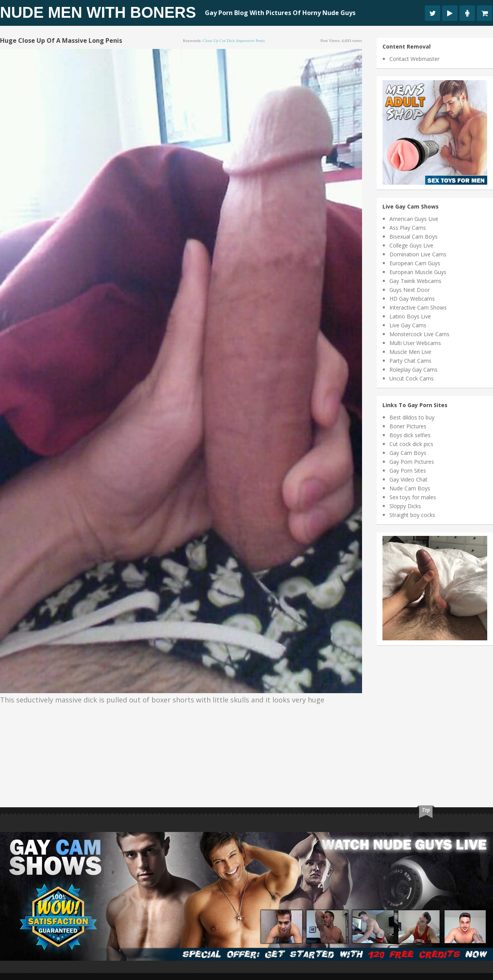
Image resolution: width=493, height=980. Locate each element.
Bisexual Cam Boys (413, 237)
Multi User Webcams (415, 343)
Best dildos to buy (412, 417)
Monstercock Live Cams (419, 334)
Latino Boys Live (410, 316)
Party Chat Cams (410, 361)
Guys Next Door (410, 290)
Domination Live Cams (418, 254)
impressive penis (251, 40)
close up (210, 40)
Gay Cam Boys (408, 453)
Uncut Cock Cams (412, 378)
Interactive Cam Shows (418, 307)
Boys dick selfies (410, 435)
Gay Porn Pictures (412, 462)
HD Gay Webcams (412, 299)
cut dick (227, 40)
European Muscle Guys (418, 272)
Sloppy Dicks (405, 506)
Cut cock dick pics (411, 444)
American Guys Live (414, 219)
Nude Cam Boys (410, 488)
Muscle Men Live (410, 352)
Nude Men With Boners (98, 12)
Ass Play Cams (408, 228)
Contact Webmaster (414, 59)
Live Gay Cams (408, 325)
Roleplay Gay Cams (413, 370)
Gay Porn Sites (408, 471)
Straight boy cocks (412, 515)
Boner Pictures (408, 426)
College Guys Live (411, 245)
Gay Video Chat (408, 479)
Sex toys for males (413, 497)
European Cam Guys (415, 263)
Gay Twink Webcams (415, 281)
